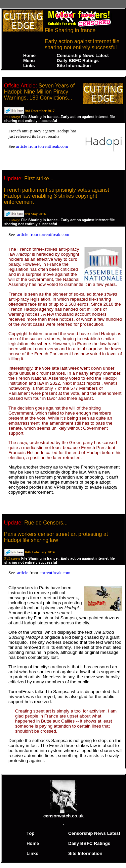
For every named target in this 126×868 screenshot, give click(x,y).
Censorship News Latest (83, 55)
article (23, 573)
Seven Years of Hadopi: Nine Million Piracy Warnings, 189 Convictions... (39, 92)
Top (30, 833)
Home (29, 55)
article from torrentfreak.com (42, 146)
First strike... (39, 178)
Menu (29, 60)
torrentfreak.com (55, 573)
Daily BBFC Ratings (78, 60)
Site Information (74, 66)
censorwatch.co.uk (64, 814)
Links (29, 66)
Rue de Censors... (46, 523)
